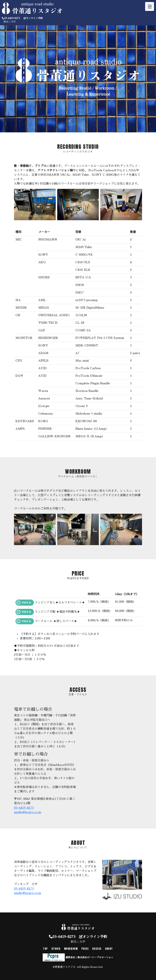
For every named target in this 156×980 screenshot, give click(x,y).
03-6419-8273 (12, 18)
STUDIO (56, 949)
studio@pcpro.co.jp (28, 812)
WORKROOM (71, 949)
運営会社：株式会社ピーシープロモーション (89, 957)
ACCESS (97, 949)
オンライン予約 (34, 18)
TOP (45, 949)
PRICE (85, 949)
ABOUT (109, 949)
